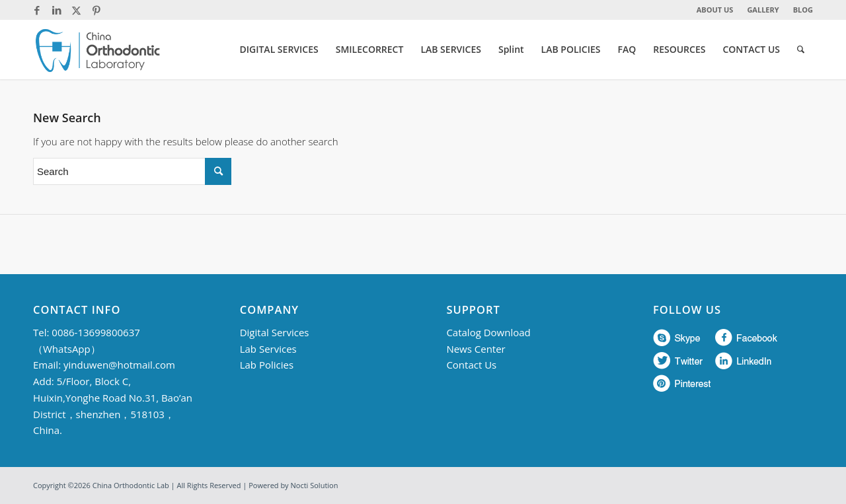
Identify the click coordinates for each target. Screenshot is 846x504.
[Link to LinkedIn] (57, 10)
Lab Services (268, 349)
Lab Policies (267, 365)
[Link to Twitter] (76, 10)
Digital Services (275, 332)
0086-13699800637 (96, 332)
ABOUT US (715, 10)
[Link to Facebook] (37, 10)
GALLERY (763, 10)
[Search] (801, 50)
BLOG (803, 10)
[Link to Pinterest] (96, 10)
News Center (476, 349)
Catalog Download (488, 332)
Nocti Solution (315, 485)
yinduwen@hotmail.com (119, 365)
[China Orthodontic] (98, 50)
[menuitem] (715, 10)
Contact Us (471, 365)
